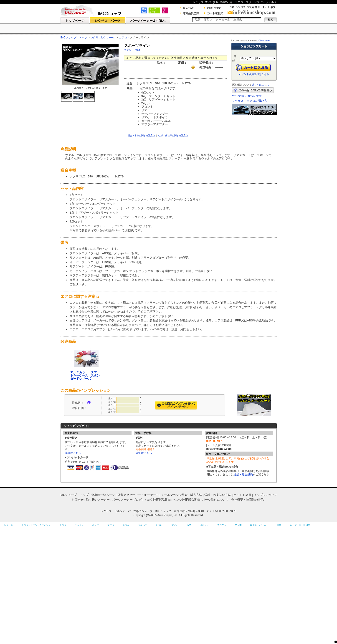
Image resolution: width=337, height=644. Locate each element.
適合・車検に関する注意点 (141, 135)
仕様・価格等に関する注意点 (173, 135)
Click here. (264, 40)
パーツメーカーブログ (127, 500)
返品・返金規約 (243, 475)
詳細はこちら (73, 453)
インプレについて (266, 495)
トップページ (75, 21)
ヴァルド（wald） (133, 50)
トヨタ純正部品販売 (157, 500)
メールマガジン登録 (174, 495)
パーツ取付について (215, 500)
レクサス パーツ (107, 21)
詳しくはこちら (260, 85)
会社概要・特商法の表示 (247, 500)
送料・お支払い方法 (218, 495)
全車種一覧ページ (103, 495)
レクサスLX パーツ (103, 38)
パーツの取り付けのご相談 (247, 96)
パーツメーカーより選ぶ (148, 21)
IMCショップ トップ (74, 38)
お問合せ (78, 500)
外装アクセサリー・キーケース (138, 495)
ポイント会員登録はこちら (254, 74)
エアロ (123, 38)
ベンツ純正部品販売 (186, 500)
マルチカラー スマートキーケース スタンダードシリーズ (85, 376)
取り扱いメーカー (98, 500)
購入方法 (196, 495)
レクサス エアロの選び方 (249, 101)
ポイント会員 (242, 495)
